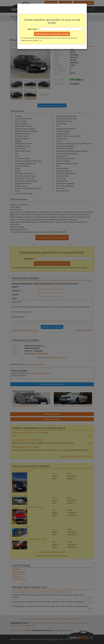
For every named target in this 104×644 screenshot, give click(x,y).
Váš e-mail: (32, 29)
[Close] (84, 6)
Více (41, 40)
